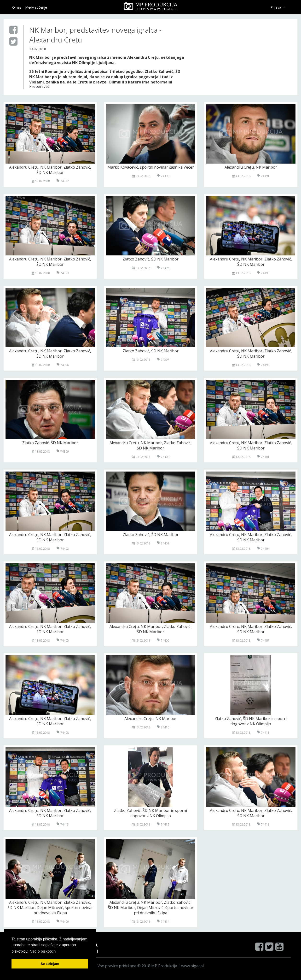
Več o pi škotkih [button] (43, 951)
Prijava (276, 7)
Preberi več (39, 86)
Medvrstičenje (36, 7)
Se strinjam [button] (50, 964)
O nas (17, 7)
